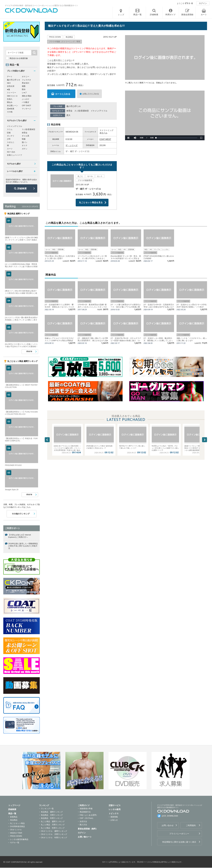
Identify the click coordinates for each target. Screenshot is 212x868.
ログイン (203, 3)
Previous (47, 440)
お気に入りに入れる (91, 94)
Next (205, 440)
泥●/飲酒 (11, 109)
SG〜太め (11, 152)
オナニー (26, 77)
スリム (10, 129)
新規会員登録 (187, 15)
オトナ (25, 145)
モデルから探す (14, 164)
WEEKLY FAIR (16, 833)
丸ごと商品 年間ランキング (53, 828)
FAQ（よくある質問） (89, 815)
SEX (9, 83)
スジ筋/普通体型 (82, 111)
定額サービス (115, 805)
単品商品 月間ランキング (52, 815)
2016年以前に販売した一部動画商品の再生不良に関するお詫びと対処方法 (23, 546)
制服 (24, 139)
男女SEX (26, 83)
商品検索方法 (85, 812)
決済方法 (83, 821)
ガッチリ (11, 136)
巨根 (9, 133)
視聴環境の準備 (86, 809)
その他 (10, 112)
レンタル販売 (115, 809)
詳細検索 (22, 188)
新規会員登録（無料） (88, 829)
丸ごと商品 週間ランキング (53, 821)
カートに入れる (63, 94)
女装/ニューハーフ (14, 155)
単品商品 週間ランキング (52, 812)
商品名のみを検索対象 (19, 58)
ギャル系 (26, 136)
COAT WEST (105, 139)
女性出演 (11, 86)
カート (204, 15)
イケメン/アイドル (99, 111)
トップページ (14, 805)
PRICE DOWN (16, 836)
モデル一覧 (15, 842)
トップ (121, 15)
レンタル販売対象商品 (19, 839)
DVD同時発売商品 (17, 826)
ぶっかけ (26, 99)
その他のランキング (21, 514)
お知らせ (114, 820)
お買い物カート (85, 837)
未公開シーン (12, 105)
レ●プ (24, 93)
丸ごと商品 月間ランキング (53, 825)
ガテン (25, 149)
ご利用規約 (191, 825)
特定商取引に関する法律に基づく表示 (179, 842)
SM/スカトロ (12, 96)
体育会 (69, 111)
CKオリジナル (16, 830)
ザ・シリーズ (72, 145)
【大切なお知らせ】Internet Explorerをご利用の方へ (20, 536)
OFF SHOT (26, 105)
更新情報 (114, 817)
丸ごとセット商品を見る (91, 202)
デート (10, 77)
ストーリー (12, 93)
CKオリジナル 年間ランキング (54, 838)
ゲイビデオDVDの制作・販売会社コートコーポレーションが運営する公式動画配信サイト (41, 5)
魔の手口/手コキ (74, 106)
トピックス (114, 814)
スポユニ (11, 142)
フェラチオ (26, 80)
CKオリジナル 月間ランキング (54, 834)
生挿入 (10, 99)
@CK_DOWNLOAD (170, 816)
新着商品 (14, 817)
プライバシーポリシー (179, 834)
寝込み (10, 102)
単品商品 (14, 820)
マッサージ (26, 109)
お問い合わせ (168, 825)
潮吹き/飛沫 (27, 96)
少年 (9, 139)
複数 (24, 86)
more (29, 351)
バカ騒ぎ (26, 102)
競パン (25, 142)
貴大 (68, 115)
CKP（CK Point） (87, 818)
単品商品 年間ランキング (52, 818)
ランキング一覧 (47, 809)
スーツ (10, 149)
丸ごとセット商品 (17, 823)
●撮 (8, 89)
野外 (24, 89)
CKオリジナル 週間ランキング (54, 831)
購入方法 (83, 825)
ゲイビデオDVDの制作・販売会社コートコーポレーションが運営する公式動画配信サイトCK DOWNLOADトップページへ (31, 10)
